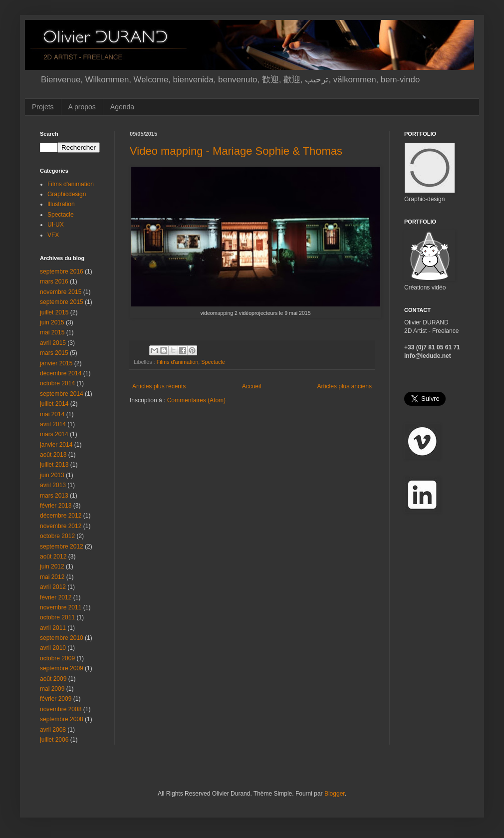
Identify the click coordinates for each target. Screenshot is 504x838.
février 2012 (56, 597)
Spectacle (213, 362)
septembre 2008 (62, 719)
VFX (53, 235)
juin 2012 (52, 566)
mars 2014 (54, 434)
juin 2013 (52, 475)
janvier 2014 (56, 445)
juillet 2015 (54, 312)
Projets (43, 107)
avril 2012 (53, 587)
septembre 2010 (62, 638)
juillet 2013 (54, 465)
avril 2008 (53, 730)
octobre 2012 (57, 536)
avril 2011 (53, 628)
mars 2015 (54, 353)
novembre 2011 (61, 607)
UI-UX (56, 225)
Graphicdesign (67, 194)
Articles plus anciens (345, 386)
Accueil (252, 386)
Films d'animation (178, 362)
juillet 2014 (54, 404)
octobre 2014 (57, 383)
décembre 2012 (61, 516)
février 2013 (56, 506)
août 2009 (53, 679)
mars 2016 (54, 281)
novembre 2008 (61, 709)
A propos (82, 107)
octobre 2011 (57, 617)
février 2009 (56, 699)
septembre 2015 (62, 302)
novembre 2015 (61, 292)
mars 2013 (54, 496)
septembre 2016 (62, 272)
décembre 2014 (61, 373)
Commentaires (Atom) (196, 400)
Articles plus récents (159, 386)
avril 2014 (53, 424)
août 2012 (53, 557)
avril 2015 (53, 343)
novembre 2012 (61, 526)
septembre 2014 (62, 394)
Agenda (122, 107)
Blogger (335, 794)
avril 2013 (53, 485)
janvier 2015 (56, 363)
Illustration (61, 204)
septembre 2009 (62, 668)
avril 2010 (53, 648)
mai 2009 (52, 689)
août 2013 (53, 455)
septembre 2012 (62, 547)
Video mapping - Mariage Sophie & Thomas (236, 151)
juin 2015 (52, 322)
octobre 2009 (57, 658)
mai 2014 (52, 414)
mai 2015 (52, 332)
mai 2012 (52, 577)
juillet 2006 (54, 740)
